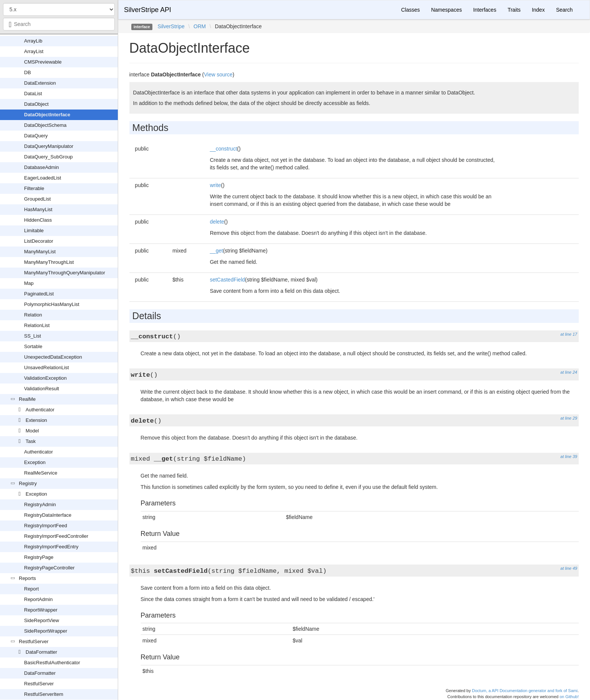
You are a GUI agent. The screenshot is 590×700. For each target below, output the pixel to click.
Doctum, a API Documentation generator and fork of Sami (525, 691)
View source (218, 75)
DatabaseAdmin (42, 167)
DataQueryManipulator (49, 146)
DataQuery (36, 136)
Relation (33, 315)
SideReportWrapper (46, 631)
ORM (200, 26)
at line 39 (569, 457)
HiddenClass (38, 220)
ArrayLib (33, 41)
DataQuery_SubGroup (48, 157)
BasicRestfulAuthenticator (52, 663)
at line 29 (569, 418)
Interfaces (484, 10)
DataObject (36, 104)
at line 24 (569, 372)
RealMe (27, 399)
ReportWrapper (41, 610)
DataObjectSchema (45, 125)
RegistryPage (39, 557)
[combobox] (59, 24)
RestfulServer (34, 641)
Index (538, 10)
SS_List (33, 336)
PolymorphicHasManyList (52, 304)
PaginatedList (39, 294)
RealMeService (41, 473)
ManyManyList (40, 252)
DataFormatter (41, 652)
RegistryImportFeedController (56, 536)
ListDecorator (39, 241)
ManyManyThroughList (49, 262)
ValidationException (45, 378)
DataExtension (40, 83)
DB (27, 72)
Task (31, 441)
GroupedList (37, 199)
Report (31, 589)
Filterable (34, 188)
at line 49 (569, 568)
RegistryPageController (49, 568)
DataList (33, 94)
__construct (224, 149)
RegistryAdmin (40, 504)
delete (217, 222)
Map (29, 283)
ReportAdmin (38, 599)
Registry (28, 483)
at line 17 (569, 334)
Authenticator (40, 410)
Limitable (34, 231)
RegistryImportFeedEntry (51, 547)
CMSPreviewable (43, 62)
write (216, 185)
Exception (35, 462)
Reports (27, 578)
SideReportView (42, 620)
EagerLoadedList (43, 178)
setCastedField (227, 280)
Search (564, 10)
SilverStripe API (148, 10)
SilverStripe (171, 26)
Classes (411, 10)
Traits (514, 10)
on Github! (569, 697)
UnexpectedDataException (53, 357)
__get (217, 251)
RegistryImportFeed (46, 526)
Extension (36, 420)
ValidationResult (42, 389)
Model (32, 431)
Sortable (33, 346)
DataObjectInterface (47, 115)
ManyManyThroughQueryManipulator (65, 273)
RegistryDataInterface (48, 515)
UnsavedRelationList (46, 367)
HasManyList (38, 209)
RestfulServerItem (44, 694)
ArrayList (34, 51)
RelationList (37, 325)
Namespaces (447, 10)
